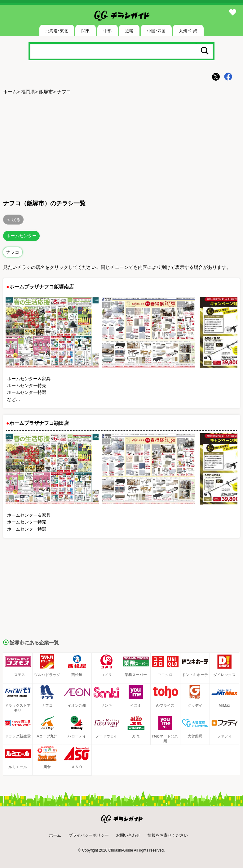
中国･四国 (156, 31)
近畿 (129, 31)
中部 (108, 31)
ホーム (10, 92)
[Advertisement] (122, 146)
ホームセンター (21, 236)
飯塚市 (46, 92)
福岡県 (28, 92)
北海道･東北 (57, 31)
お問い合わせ (128, 835)
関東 (86, 31)
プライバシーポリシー (89, 835)
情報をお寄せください (168, 835)
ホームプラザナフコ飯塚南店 (42, 287)
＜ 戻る (13, 220)
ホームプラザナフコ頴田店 (39, 423)
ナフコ (13, 252)
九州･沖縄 (188, 31)
